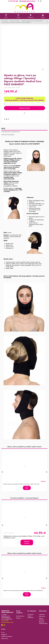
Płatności (19, 618)
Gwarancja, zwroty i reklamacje (31, 616)
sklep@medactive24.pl (28, 1)
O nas (3, 633)
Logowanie (42, 614)
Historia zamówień (42, 619)
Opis (3, 129)
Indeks (14, 88)
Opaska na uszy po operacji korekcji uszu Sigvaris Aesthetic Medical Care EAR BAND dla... (23, 590)
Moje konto (42, 616)
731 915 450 (14, 1)
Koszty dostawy (20, 616)
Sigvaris (10, 87)
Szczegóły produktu (11, 132)
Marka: (6, 88)
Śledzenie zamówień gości (43, 623)
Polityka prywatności (7, 636)
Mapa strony (5, 639)
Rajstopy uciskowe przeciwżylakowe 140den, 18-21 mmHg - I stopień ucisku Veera (21, 484)
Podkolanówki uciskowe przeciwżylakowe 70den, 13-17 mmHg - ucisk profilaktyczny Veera (24, 537)
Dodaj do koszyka (24, 108)
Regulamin (4, 635)
